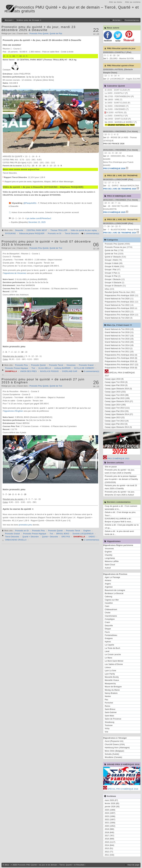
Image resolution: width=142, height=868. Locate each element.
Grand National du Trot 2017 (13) (119, 336)
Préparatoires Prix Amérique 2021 (119, 302)
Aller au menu (115, 2)
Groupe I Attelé (111, 260)
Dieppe (108, 629)
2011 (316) (109, 855)
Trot (33, 368)
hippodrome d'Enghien (13, 411)
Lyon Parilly (110, 674)
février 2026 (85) (112, 803)
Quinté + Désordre (50, 537)
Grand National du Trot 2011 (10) (119, 352)
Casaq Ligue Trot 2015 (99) (117, 395)
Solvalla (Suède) (112, 754)
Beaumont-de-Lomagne (115, 590)
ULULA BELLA (45, 368)
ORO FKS (66, 537)
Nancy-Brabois (111, 693)
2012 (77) (109, 852)
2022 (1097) (110, 820)
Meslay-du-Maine (112, 690)
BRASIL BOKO (63, 534)
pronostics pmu (26, 525)
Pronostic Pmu (22, 365)
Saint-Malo (109, 716)
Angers (108, 584)
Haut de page (133, 865)
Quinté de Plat (56, 34)
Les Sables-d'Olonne (114, 664)
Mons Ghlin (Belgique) (114, 751)
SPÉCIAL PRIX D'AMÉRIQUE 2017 (120, 374)
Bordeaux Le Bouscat (114, 593)
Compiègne (110, 619)
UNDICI (92, 537)
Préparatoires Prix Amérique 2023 (119, 308)
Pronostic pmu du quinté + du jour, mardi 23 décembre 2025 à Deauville (39, 28)
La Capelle (109, 645)
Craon (107, 622)
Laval (107, 651)
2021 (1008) (110, 823)
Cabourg (108, 597)
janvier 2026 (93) (112, 807)
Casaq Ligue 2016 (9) (114, 379)
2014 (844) (109, 845)
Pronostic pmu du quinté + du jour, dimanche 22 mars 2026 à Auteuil (120, 493)
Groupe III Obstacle (113, 286)
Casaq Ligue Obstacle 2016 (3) (118, 389)
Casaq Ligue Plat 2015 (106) (117, 398)
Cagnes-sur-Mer (112, 600)
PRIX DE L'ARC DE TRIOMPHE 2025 (120, 189)
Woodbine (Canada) (113, 757)
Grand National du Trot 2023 (117, 312)
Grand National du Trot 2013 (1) (119, 348)
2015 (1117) (110, 842)
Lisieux (108, 667)
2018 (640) (109, 832)
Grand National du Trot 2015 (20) (119, 342)
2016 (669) (109, 839)
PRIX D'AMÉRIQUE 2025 (114, 212)
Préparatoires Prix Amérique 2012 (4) (121, 355)
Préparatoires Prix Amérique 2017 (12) (121, 365)
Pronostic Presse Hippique (17, 368)
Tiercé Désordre (72, 234)
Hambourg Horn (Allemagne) (117, 748)
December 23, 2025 (37, 222)
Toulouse (109, 725)
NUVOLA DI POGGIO (49, 371)
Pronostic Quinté (38, 365)
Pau (106, 700)
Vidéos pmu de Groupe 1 (29, 20)
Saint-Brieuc (110, 709)
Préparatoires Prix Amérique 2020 (119, 296)
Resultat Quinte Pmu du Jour (117, 292)
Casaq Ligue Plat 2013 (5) (116, 424)
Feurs (107, 632)
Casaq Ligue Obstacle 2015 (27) (119, 401)
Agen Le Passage (112, 577)
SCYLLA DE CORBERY (84, 368)
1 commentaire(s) (92, 234)
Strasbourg (110, 722)
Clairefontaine (111, 616)
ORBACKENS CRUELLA (16, 540)
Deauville (19, 230)
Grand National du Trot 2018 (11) (119, 332)
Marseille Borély (112, 677)
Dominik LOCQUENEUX (83, 534)
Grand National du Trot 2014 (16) (119, 345)
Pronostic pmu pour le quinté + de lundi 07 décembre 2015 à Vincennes (46, 243)
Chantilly (109, 555)
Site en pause (111, 467)
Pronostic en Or (55, 234)
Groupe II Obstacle (113, 283)
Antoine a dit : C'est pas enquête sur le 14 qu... (122, 526)
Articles (117, 20)
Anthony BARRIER (63, 368)
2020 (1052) (110, 826)
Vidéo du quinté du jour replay (84, 230)
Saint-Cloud (110, 565)
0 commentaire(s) (92, 371)
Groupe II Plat (111, 273)
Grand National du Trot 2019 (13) (119, 329)
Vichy (107, 729)
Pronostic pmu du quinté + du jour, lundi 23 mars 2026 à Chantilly (120, 471)
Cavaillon (109, 603)
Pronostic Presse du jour (115, 247)
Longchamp (110, 558)
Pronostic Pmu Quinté (39, 34)
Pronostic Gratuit (86, 365)
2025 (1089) (110, 810)
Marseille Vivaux (112, 680)
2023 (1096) (110, 816)
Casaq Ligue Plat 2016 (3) (116, 385)
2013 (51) (109, 848)
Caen (107, 606)
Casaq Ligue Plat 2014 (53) (117, 411)
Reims (108, 706)
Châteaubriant (111, 610)
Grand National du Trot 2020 (117, 299)
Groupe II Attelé (112, 263)
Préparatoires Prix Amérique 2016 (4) (121, 361)
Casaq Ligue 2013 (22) (115, 418)
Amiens (108, 580)
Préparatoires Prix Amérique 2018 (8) (121, 368)
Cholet (108, 613)
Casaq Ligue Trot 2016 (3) (116, 382)
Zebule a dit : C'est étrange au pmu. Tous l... (120, 514)
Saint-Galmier (111, 712)
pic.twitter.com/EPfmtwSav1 (39, 218)
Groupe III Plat (111, 276)
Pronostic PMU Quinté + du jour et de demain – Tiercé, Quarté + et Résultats (51, 865)
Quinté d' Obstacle (113, 257)
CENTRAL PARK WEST (37, 230)
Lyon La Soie (110, 671)
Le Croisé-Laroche (113, 654)
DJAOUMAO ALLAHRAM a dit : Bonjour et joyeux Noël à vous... (119, 520)
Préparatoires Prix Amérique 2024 (119, 315)
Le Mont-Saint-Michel (114, 661)
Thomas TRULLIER (59, 230)
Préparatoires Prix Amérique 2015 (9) (121, 358)
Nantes (108, 696)
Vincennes (71, 365)
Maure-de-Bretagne (113, 687)
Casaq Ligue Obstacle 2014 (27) (119, 414)
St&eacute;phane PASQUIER (32, 234)
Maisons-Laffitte (112, 561)
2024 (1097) (110, 813)
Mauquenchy (110, 684)
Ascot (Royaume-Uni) (114, 741)
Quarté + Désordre (31, 537)
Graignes (109, 638)
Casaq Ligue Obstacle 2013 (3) (118, 427)
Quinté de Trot (56, 248)
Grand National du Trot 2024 (117, 318)
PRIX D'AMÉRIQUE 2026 (114, 169)
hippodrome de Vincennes (15, 273)
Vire (106, 732)
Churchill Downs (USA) (115, 744)
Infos (107, 289)
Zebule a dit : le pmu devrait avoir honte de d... (119, 533)
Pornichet (109, 703)
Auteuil (108, 568)
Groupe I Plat (111, 270)
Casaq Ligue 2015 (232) (115, 392)
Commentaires (132, 20)
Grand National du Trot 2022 (117, 305)
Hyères (108, 642)
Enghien (87, 531)
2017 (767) (109, 836)
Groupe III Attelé (112, 266)
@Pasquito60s (30, 203)
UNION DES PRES (29, 371)
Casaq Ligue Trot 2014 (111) (117, 408)
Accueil (9, 20)
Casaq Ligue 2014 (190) (115, 405)
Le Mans (108, 658)
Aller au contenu (133, 2)
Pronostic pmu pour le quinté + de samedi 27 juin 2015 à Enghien (43, 381)
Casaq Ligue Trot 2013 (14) (117, 421)
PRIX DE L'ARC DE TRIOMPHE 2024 (120, 233)
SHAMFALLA (11, 371)
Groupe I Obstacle (113, 279)
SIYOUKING (10, 234)
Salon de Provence (113, 719)
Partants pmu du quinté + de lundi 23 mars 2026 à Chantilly (121, 487)
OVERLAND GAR (70, 371)
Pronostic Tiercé (56, 365)
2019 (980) (109, 829)
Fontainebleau (111, 635)
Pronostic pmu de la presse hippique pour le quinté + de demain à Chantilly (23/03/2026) (121, 479)
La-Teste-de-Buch (112, 648)
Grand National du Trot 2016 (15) (119, 339)
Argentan (109, 587)
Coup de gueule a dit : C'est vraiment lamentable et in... (121, 508)
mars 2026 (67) (111, 800)
